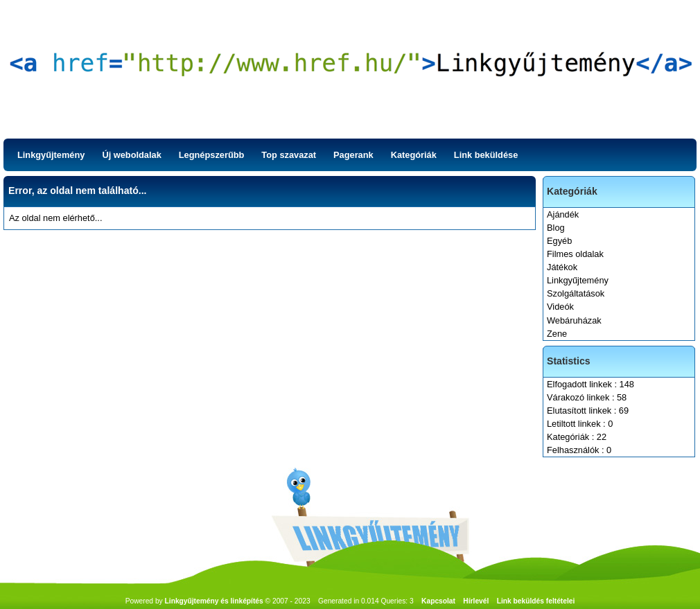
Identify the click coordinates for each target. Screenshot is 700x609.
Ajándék (563, 214)
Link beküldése (486, 155)
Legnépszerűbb (212, 155)
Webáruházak (574, 320)
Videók (560, 307)
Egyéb (559, 241)
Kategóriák (414, 155)
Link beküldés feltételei (536, 601)
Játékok (562, 267)
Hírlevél (476, 601)
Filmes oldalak (575, 254)
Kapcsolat (438, 601)
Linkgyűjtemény (51, 155)
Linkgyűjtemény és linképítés (214, 601)
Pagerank (353, 155)
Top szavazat (289, 155)
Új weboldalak (131, 155)
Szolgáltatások (576, 293)
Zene (557, 334)
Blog (556, 228)
